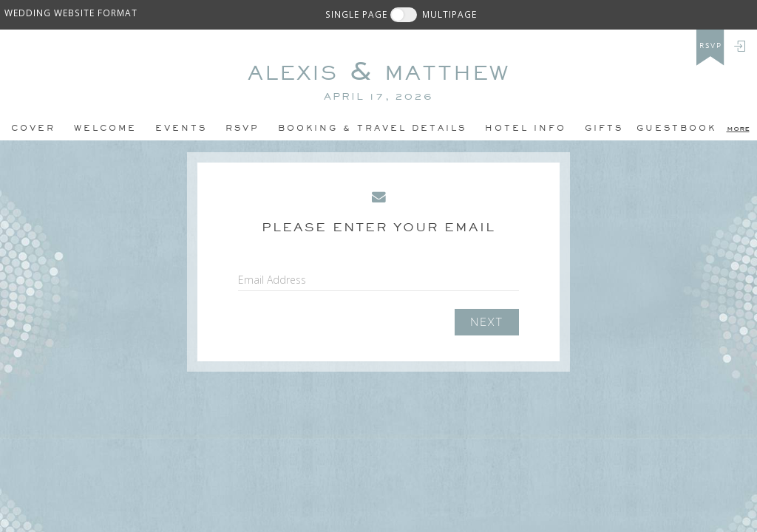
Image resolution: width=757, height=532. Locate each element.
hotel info (526, 128)
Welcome (105, 128)
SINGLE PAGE (356, 14)
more (738, 128)
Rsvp (242, 128)
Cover (33, 128)
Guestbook (676, 128)
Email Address (272, 280)
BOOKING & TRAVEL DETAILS (372, 128)
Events (181, 128)
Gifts (604, 128)
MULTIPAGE (449, 14)
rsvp (711, 46)
